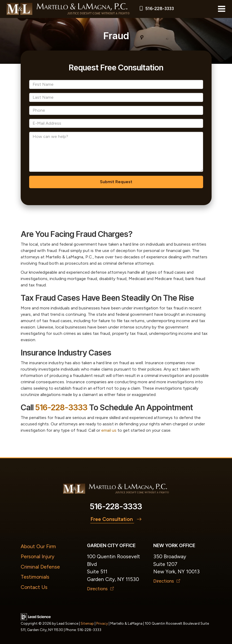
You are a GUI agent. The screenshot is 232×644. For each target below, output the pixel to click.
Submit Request (116, 182)
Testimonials (35, 577)
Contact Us (34, 587)
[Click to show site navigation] (222, 9)
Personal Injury (38, 557)
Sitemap (87, 623)
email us (109, 430)
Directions (100, 589)
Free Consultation (116, 519)
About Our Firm (38, 546)
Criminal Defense (40, 567)
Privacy (102, 623)
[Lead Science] (36, 616)
